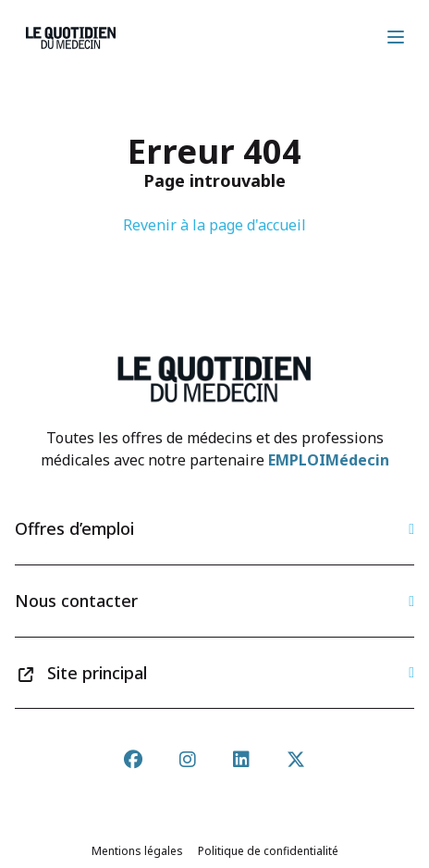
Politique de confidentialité (268, 851)
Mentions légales (137, 851)
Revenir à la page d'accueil (214, 225)
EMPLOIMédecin (329, 460)
